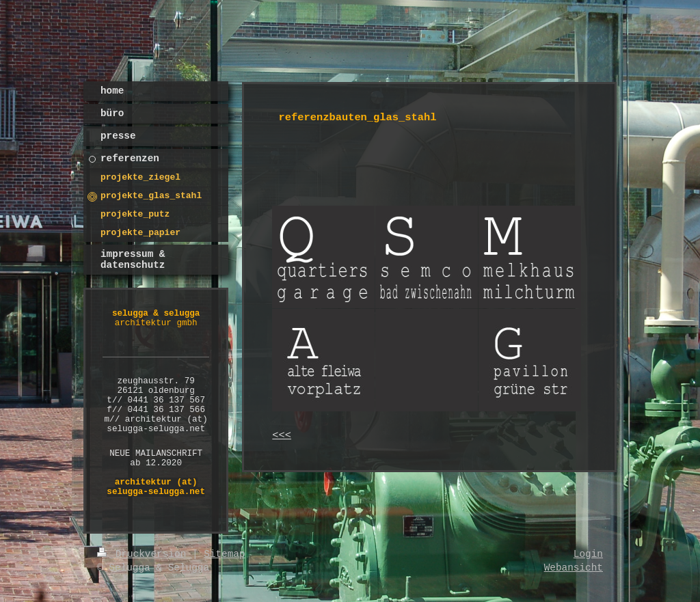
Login (588, 554)
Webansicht (574, 568)
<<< (282, 435)
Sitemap (224, 554)
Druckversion (145, 554)
